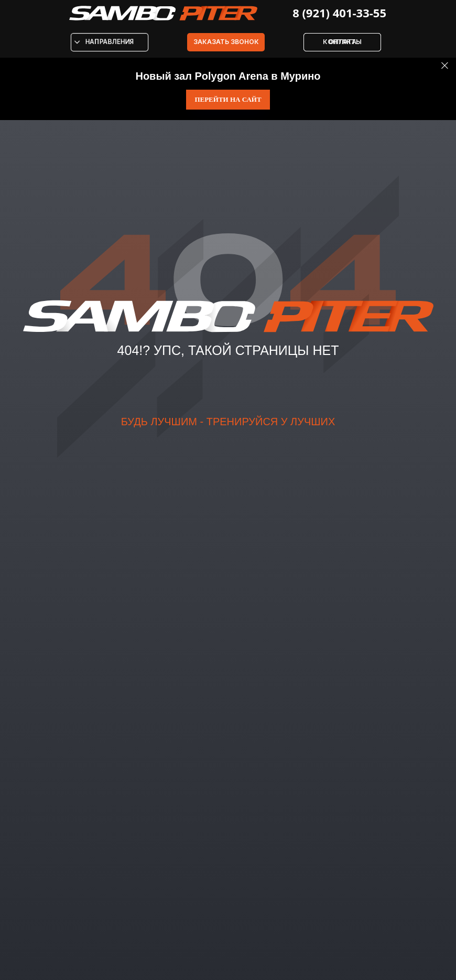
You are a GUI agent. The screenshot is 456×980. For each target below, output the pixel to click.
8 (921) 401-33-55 (339, 13)
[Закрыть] (445, 66)
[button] (226, 42)
